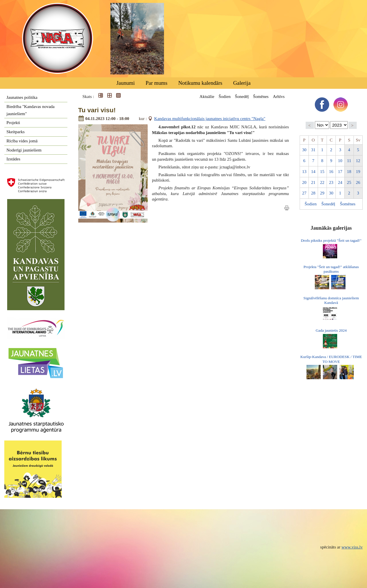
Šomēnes (261, 97)
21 (313, 182)
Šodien (225, 97)
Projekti (13, 123)
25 (349, 182)
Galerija (242, 83)
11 (349, 161)
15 (322, 172)
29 (322, 193)
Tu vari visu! (97, 110)
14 (313, 172)
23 (331, 182)
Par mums (157, 83)
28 (313, 193)
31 (313, 150)
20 (304, 182)
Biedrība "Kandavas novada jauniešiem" (31, 110)
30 (304, 150)
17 (340, 172)
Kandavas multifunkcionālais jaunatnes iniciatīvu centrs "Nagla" (210, 119)
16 (331, 172)
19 (358, 172)
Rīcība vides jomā (22, 141)
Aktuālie (207, 97)
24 (340, 182)
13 (304, 172)
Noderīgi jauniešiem (24, 150)
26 (358, 182)
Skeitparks (16, 132)
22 (322, 182)
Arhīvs (279, 97)
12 (358, 161)
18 (349, 172)
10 (340, 161)
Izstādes (13, 159)
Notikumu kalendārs (200, 83)
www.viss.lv (352, 547)
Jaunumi (126, 83)
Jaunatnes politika (22, 97)
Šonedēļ (242, 97)
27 (304, 193)
